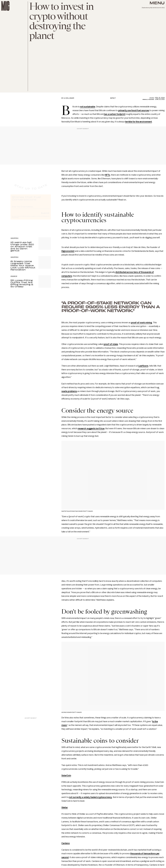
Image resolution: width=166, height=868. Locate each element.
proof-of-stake (111, 344)
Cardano (66, 843)
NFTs (107, 175)
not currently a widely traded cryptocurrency (90, 797)
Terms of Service (43, 218)
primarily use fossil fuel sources (134, 110)
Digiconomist (68, 251)
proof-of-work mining (142, 323)
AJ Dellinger (69, 98)
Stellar (65, 808)
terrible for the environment (138, 122)
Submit (45, 215)
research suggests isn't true (91, 429)
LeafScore (143, 366)
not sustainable (88, 107)
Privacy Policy (15, 220)
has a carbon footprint (114, 114)
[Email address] (31, 208)
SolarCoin (66, 775)
